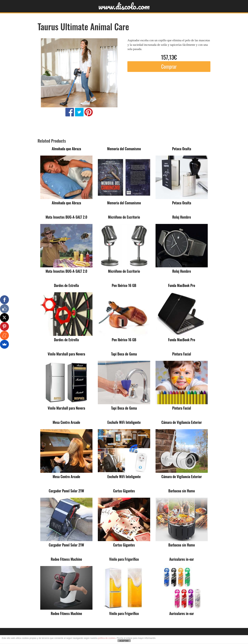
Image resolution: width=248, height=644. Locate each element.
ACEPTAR (124, 641)
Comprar (169, 66)
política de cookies (107, 638)
